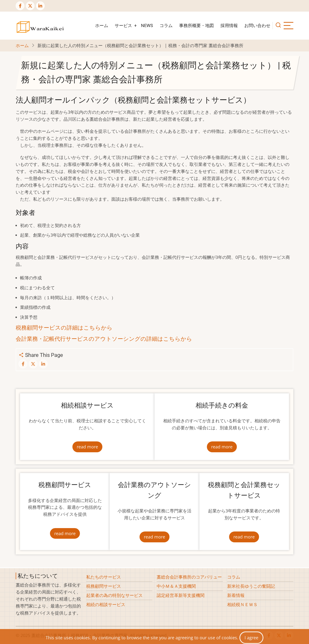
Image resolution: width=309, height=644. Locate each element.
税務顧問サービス (104, 586)
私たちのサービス (104, 577)
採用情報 (229, 25)
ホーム (102, 25)
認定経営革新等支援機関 (181, 595)
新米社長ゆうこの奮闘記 (251, 586)
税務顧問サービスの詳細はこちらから (64, 328)
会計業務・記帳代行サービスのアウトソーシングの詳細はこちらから (104, 339)
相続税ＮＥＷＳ (242, 604)
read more (87, 447)
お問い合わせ (257, 25)
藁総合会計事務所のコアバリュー (189, 577)
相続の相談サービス (106, 604)
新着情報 (236, 595)
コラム (166, 25)
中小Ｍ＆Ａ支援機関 (176, 586)
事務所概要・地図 (197, 25)
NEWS (147, 25)
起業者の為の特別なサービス (114, 595)
